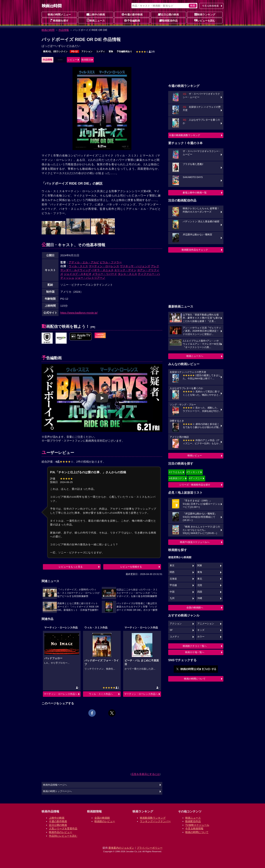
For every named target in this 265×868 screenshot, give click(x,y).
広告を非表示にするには (146, 774)
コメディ (100, 51)
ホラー (201, 637)
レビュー (72, 60)
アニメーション (206, 624)
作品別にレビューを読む (63, 836)
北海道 (173, 579)
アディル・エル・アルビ (84, 262)
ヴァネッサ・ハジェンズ (135, 266)
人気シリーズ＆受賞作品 (63, 828)
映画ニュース (96, 20)
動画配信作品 (168, 20)
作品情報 (64, 30)
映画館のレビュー (105, 821)
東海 (200, 572)
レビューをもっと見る (71, 567)
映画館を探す (59, 20)
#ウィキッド (193, 472)
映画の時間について (195, 679)
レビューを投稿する (131, 567)
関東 (200, 566)
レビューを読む (205, 20)
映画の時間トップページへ (57, 791)
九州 (172, 598)
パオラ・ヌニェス (103, 270)
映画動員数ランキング (153, 818)
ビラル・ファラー (111, 262)
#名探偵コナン (177, 478)
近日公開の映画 (168, 14)
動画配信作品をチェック (195, 250)
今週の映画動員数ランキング (184, 135)
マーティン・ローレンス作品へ (61, 694)
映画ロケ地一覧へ (195, 652)
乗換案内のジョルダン (121, 848)
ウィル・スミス (78, 266)
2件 (145, 52)
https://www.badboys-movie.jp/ (79, 313)
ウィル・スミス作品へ (101, 694)
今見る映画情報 (194, 828)
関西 (172, 572)
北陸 (200, 585)
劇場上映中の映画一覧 (195, 193)
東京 (172, 566)
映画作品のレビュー (61, 832)
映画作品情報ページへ (55, 785)
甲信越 (173, 585)
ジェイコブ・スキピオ (78, 274)
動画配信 (86, 60)
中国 (172, 592)
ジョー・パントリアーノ (90, 278)
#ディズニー (196, 478)
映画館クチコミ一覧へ (195, 646)
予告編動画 (132, 20)
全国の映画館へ (195, 608)
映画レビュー (195, 456)
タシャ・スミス (127, 274)
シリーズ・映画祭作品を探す (195, 485)
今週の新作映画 (132, 14)
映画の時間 (48, 30)
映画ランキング (205, 14)
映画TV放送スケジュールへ (195, 542)
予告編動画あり (124, 51)
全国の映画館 (102, 818)
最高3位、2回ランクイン (55, 51)
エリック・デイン (125, 270)
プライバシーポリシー (150, 848)
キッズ (201, 630)
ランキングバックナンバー (155, 821)
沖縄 (200, 598)
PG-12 (74, 51)
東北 (200, 579)
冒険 (111, 51)
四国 (200, 592)
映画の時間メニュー (59, 15)
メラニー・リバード (105, 274)
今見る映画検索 (210, 6)
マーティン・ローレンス (104, 266)
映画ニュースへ (195, 356)
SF (171, 630)
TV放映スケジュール (197, 825)
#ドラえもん (176, 472)
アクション (87, 51)
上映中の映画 (96, 14)
